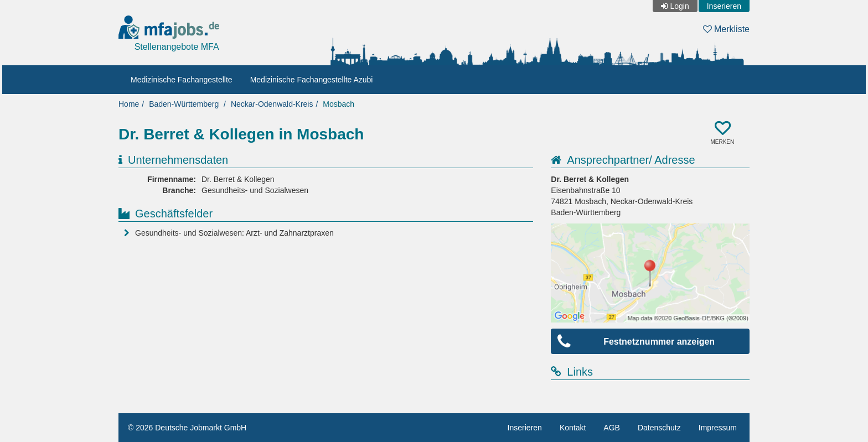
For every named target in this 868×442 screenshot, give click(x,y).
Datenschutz (659, 428)
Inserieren (724, 6)
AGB (612, 428)
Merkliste (726, 29)
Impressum (718, 428)
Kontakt (573, 428)
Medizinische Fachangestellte (182, 80)
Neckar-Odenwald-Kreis (272, 104)
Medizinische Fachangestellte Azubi (312, 80)
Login (679, 6)
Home (129, 104)
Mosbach (339, 104)
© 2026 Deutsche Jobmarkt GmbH (187, 428)
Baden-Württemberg (184, 104)
